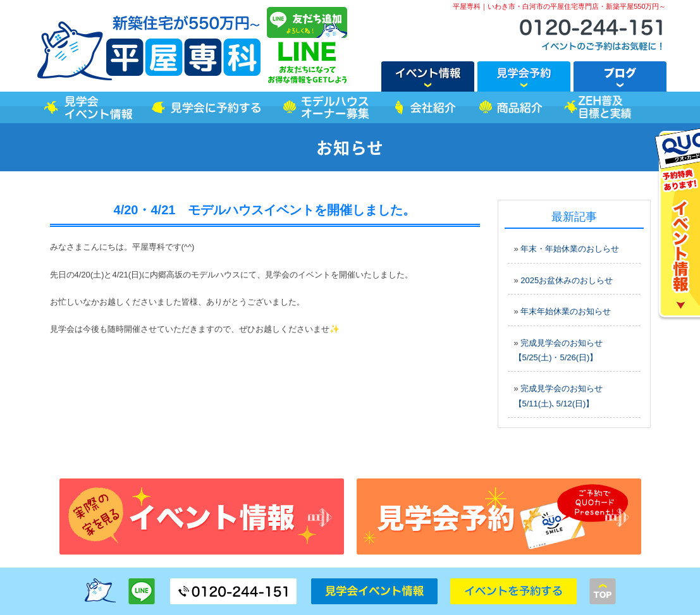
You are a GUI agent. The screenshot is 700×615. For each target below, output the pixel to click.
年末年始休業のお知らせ (566, 311)
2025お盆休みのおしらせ (567, 280)
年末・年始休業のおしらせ (570, 249)
